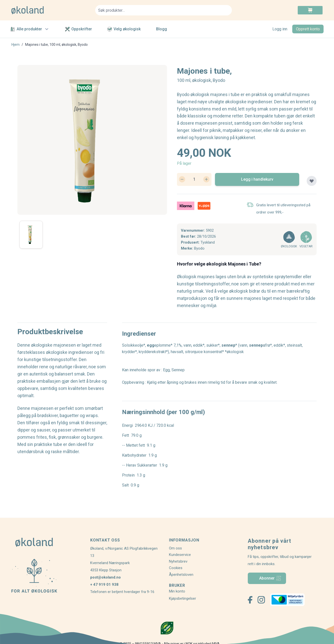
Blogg (162, 29)
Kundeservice (180, 555)
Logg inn (280, 29)
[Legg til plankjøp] (312, 181)
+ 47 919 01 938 (104, 585)
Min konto (177, 591)
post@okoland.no (105, 577)
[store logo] (50, 10)
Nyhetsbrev (178, 561)
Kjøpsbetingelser (183, 598)
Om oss (175, 548)
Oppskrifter (79, 29)
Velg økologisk (124, 29)
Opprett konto (308, 29)
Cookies (176, 568)
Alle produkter (30, 29)
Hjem (16, 45)
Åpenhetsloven (181, 575)
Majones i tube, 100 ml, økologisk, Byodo (56, 45)
